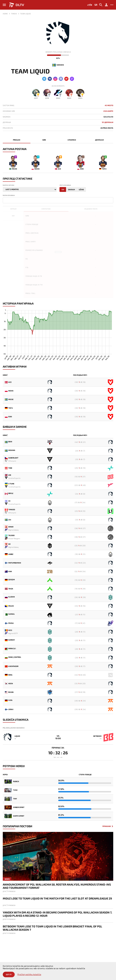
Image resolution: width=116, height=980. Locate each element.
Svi (63, 189)
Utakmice (72, 140)
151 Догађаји (108, 122)
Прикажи (107, 826)
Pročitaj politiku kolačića (29, 974)
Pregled (17, 140)
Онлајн (71, 189)
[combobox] (58, 200)
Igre (44, 140)
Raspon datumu (8, 185)
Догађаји (99, 140)
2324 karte (108, 111)
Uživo (81, 189)
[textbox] (4, 200)
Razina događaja (9, 195)
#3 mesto (109, 105)
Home (5, 14)
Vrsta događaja (65, 185)
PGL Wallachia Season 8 (14, 728)
